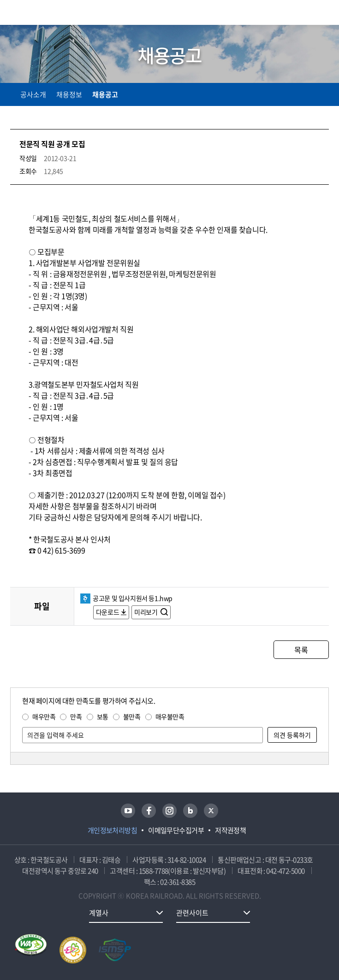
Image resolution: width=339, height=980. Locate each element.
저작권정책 (230, 830)
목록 (301, 650)
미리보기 (146, 612)
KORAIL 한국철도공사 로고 (46, 12)
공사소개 (33, 94)
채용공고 (105, 94)
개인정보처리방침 (113, 830)
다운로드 (107, 612)
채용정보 (69, 94)
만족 (76, 716)
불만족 (132, 716)
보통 (103, 716)
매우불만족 (170, 716)
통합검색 (303, 14)
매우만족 (44, 716)
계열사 (99, 913)
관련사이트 (192, 913)
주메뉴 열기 (323, 14)
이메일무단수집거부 (176, 830)
